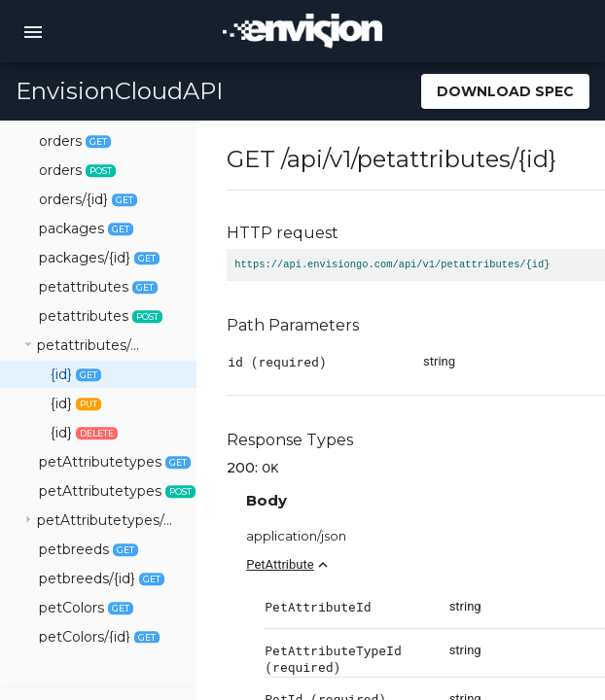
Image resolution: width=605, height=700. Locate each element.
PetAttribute (356, 564)
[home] (302, 31)
